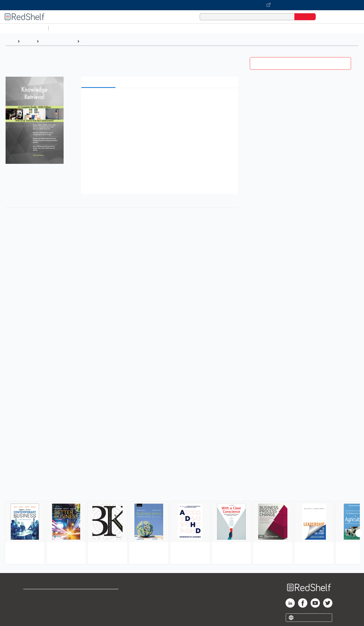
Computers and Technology (133, 28)
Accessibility (98, 610)
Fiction (262, 28)
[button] (160, 99)
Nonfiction (281, 28)
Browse (28, 41)
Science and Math (91, 28)
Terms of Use (99, 595)
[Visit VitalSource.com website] (182, 5)
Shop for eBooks (38, 595)
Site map (31, 617)
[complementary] (182, 524)
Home (10, 41)
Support (30, 602)
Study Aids (63, 28)
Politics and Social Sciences (229, 28)
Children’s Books (308, 28)
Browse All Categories (24, 28)
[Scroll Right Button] (359, 533)
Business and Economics (180, 28)
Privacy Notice (36, 610)
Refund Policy (99, 602)
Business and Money (58, 41)
